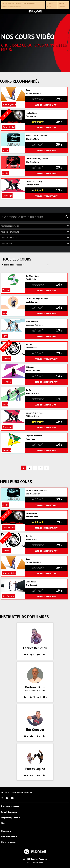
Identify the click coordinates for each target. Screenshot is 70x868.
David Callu (31, 279)
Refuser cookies (62, 5)
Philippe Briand (33, 185)
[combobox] (35, 226)
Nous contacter (8, 842)
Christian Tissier (33, 139)
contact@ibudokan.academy (17, 793)
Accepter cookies (50, 5)
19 (59, 190)
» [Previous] (46, 468)
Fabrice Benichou (33, 93)
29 (59, 99)
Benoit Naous (32, 348)
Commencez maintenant (46, 105)
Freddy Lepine (35, 769)
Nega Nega (31, 439)
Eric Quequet (31, 585)
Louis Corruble (32, 302)
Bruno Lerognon (33, 370)
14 (59, 285)
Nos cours (6, 831)
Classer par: (8, 265)
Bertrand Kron (32, 116)
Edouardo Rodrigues (35, 325)
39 (59, 145)
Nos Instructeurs (9, 837)
